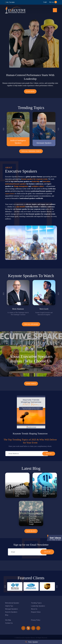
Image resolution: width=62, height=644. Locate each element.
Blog (7, 615)
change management (21, 186)
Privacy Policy (36, 620)
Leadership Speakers (38, 606)
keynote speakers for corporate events (34, 179)
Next (58, 129)
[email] (27, 552)
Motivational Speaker (12, 603)
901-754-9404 (10, 2)
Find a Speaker (33, 642)
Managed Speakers (12, 609)
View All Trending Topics (31, 151)
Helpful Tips (9, 606)
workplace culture (38, 186)
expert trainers (10, 194)
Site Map (8, 620)
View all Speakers (31, 324)
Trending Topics (36, 603)
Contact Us (9, 623)
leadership (36, 181)
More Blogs (31, 531)
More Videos (31, 384)
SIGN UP (47, 552)
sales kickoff (20, 207)
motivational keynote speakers (16, 184)
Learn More (30, 91)
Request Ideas (36, 612)
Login (45, 2)
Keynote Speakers (11, 612)
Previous (4, 129)
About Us (34, 609)
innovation (46, 181)
